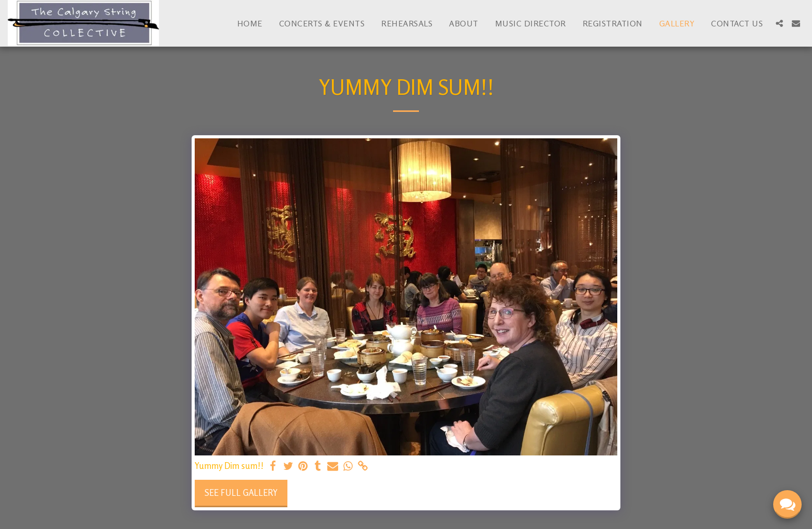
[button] (779, 23)
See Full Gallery (241, 493)
